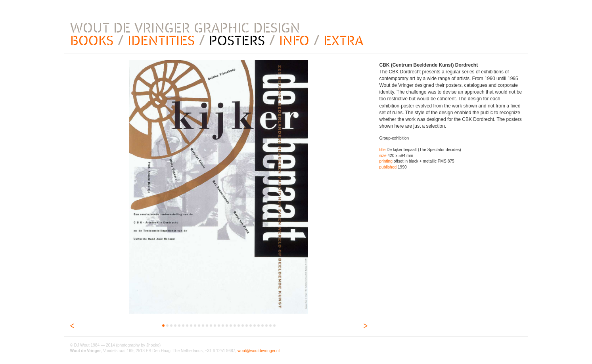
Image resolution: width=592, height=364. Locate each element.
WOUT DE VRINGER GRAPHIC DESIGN (185, 28)
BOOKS (92, 41)
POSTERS (237, 41)
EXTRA (343, 41)
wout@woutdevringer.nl (259, 351)
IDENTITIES (161, 41)
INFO (294, 41)
